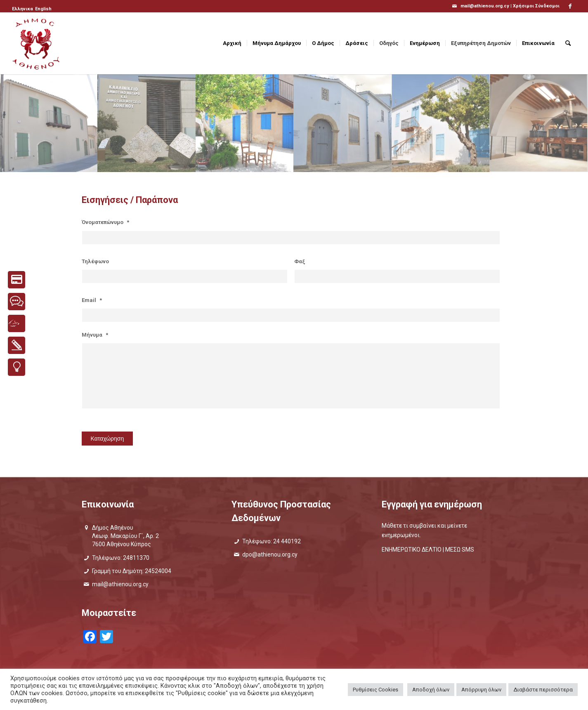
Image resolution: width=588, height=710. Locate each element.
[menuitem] (23, 9)
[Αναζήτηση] (568, 43)
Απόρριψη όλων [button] (481, 690)
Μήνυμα (95, 335)
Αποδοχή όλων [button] (431, 690)
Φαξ (300, 261)
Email (92, 300)
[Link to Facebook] (570, 6)
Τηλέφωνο (95, 261)
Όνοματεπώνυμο (105, 222)
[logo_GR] (37, 43)
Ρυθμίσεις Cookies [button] (375, 690)
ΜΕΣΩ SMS (460, 550)
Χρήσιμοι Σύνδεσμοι (536, 6)
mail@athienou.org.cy (120, 584)
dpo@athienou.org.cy (270, 554)
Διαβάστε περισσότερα (543, 690)
